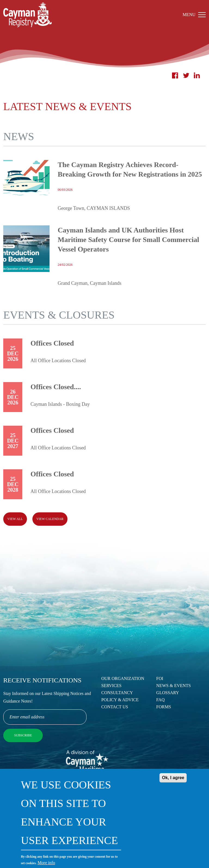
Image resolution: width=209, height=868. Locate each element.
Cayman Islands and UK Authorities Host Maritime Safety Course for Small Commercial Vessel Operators (128, 240)
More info (46, 863)
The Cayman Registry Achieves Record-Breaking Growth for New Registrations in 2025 (130, 170)
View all (15, 519)
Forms (164, 707)
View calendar (50, 519)
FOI (160, 678)
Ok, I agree (173, 778)
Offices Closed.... (56, 387)
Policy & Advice (120, 700)
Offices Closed (52, 343)
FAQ (160, 700)
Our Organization (123, 678)
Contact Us (115, 707)
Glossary (168, 693)
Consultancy (117, 693)
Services (111, 686)
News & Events (173, 686)
